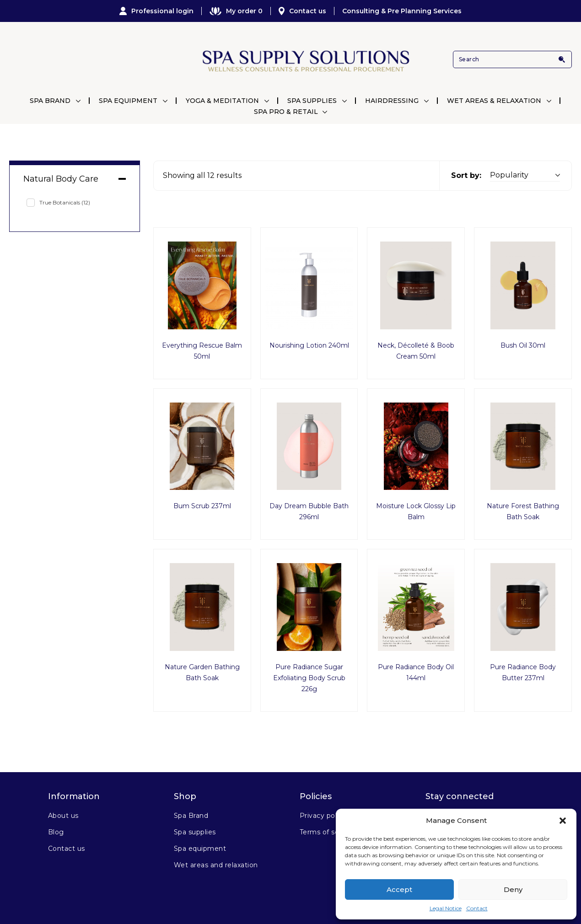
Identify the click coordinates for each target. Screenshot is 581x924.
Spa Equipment (128, 101)
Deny (513, 889)
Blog (56, 832)
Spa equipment (200, 849)
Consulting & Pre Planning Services (402, 11)
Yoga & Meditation (222, 101)
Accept (399, 889)
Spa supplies (195, 832)
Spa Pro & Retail (286, 112)
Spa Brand (50, 101)
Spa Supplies (312, 101)
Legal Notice (446, 908)
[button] (563, 821)
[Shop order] (525, 175)
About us (63, 816)
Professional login (156, 11)
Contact (477, 908)
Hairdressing (392, 101)
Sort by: (466, 175)
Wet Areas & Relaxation (494, 101)
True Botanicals (65, 202)
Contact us (302, 11)
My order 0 (236, 11)
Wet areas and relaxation (216, 865)
